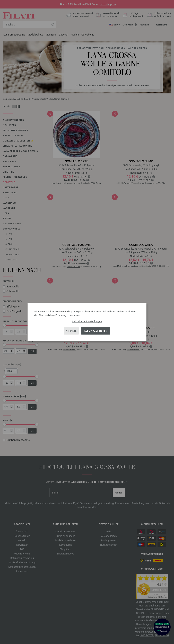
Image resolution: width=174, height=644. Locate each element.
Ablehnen (71, 331)
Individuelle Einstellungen (87, 321)
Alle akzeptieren (96, 331)
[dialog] (87, 322)
